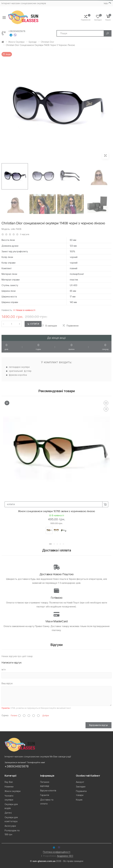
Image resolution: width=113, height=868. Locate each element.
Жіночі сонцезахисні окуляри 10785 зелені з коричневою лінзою (56, 511)
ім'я (4, 669)
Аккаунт (80, 782)
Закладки (81, 787)
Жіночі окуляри (16, 42)
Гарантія (45, 795)
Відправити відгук (99, 725)
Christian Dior (47, 42)
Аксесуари (10, 826)
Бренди (33, 42)
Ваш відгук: (7, 683)
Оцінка (5, 715)
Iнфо (106, 3)
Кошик (79, 800)
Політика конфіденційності (57, 852)
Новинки (9, 787)
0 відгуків (25, 234)
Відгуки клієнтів (48, 790)
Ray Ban (9, 782)
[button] (108, 17)
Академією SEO (65, 856)
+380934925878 (17, 31)
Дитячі (8, 813)
